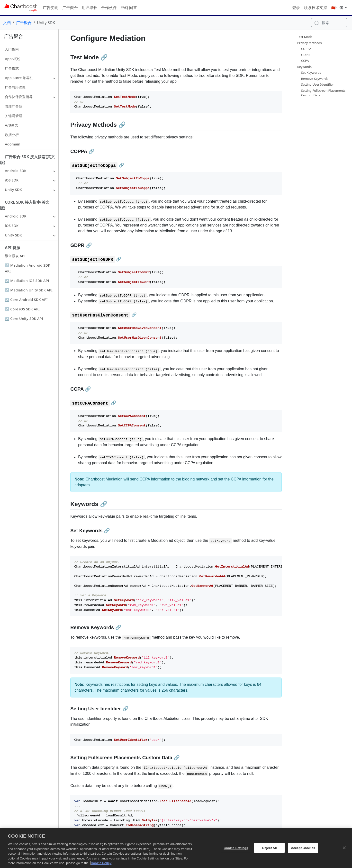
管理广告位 (14, 106)
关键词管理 (14, 116)
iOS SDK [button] (12, 180)
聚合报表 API (15, 256)
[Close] (344, 850)
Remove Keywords (315, 79)
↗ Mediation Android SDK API (28, 268)
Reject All (270, 851)
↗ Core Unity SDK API (24, 319)
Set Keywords (311, 72)
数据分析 (12, 135)
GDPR (305, 55)
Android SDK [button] (16, 171)
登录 (296, 8)
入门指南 (12, 49)
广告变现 (51, 8)
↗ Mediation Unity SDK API (29, 290)
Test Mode (305, 37)
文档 (7, 23)
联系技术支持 (316, 8)
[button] (54, 78)
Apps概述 (13, 59)
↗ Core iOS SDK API (22, 309)
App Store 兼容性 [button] (19, 78)
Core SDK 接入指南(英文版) (25, 205)
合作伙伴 (109, 8)
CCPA (305, 61)
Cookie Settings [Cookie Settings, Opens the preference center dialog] (236, 851)
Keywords (304, 67)
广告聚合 (70, 8)
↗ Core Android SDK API (26, 300)
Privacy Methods (310, 43)
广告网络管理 (15, 87)
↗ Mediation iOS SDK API (27, 281)
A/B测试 (11, 125)
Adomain (13, 144)
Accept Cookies (303, 851)
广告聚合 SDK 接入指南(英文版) (27, 160)
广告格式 (12, 68)
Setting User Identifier (318, 84)
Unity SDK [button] (13, 190)
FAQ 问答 (129, 8)
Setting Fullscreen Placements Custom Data (323, 93)
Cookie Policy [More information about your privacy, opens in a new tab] (101, 866)
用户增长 (90, 8)
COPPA (306, 49)
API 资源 (13, 248)
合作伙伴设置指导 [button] (19, 97)
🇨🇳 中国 (338, 8)
